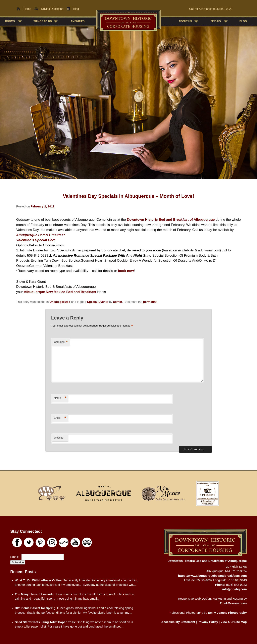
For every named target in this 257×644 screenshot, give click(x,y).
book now (126, 271)
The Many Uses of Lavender (35, 594)
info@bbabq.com (235, 589)
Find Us (216, 21)
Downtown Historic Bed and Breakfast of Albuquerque (171, 220)
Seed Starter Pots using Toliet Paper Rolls (45, 622)
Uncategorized (60, 302)
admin (118, 302)
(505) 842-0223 (223, 9)
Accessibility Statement (178, 622)
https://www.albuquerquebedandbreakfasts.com (212, 576)
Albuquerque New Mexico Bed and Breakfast (60, 292)
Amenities (78, 21)
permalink (150, 302)
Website (59, 438)
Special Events (98, 302)
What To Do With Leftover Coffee (38, 580)
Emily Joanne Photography (227, 613)
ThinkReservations (233, 603)
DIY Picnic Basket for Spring (35, 608)
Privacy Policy (208, 622)
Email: (15, 557)
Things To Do (43, 21)
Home (27, 9)
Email (60, 418)
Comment (61, 342)
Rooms (10, 21)
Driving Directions (52, 9)
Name (60, 398)
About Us (185, 21)
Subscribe (18, 562)
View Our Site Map (234, 622)
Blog (76, 9)
